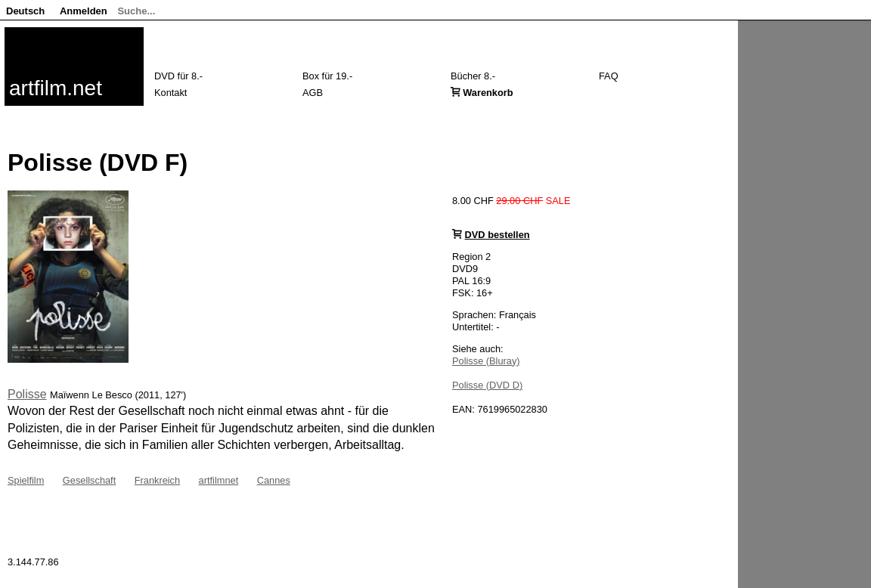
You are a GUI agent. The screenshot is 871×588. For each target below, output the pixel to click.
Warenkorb (488, 93)
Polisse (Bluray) (486, 361)
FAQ (609, 76)
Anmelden (84, 11)
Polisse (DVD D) (487, 385)
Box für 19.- (327, 76)
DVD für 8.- (178, 76)
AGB (313, 93)
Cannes (274, 480)
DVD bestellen (497, 235)
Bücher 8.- (473, 76)
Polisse (27, 394)
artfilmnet (219, 480)
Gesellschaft (89, 480)
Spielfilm (26, 480)
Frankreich (157, 480)
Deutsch (25, 11)
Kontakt (170, 93)
